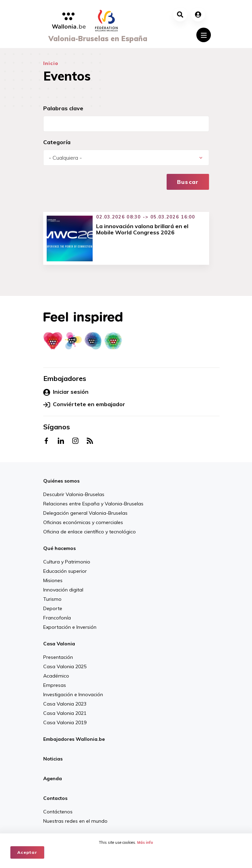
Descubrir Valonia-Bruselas (74, 494)
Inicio (51, 63)
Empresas (55, 685)
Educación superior (65, 571)
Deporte (53, 608)
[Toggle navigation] (204, 35)
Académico (56, 676)
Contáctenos (58, 812)
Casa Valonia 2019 (65, 722)
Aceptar (27, 852)
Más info (145, 842)
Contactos (55, 798)
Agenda (53, 778)
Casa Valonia (59, 644)
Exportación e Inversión (70, 627)
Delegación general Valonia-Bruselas (85, 513)
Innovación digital (63, 590)
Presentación (58, 657)
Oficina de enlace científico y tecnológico (90, 532)
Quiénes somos (61, 481)
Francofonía (57, 618)
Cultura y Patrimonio (67, 562)
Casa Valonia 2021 (65, 713)
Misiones (53, 580)
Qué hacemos (59, 548)
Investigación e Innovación (73, 694)
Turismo (52, 599)
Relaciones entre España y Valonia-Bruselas (93, 504)
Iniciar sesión (66, 392)
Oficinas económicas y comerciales (83, 522)
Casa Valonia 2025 (65, 666)
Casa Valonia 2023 (65, 704)
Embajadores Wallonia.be (74, 739)
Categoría (57, 142)
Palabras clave (63, 108)
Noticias (53, 759)
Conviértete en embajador (84, 404)
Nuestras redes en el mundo (75, 821)
